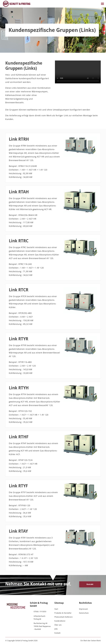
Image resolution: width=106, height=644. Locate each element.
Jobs (56, 629)
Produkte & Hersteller (63, 613)
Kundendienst (60, 621)
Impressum (83, 609)
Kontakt (90, 584)
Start (56, 609)
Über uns (58, 625)
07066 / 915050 (40, 612)
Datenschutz (84, 613)
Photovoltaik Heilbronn (63, 617)
